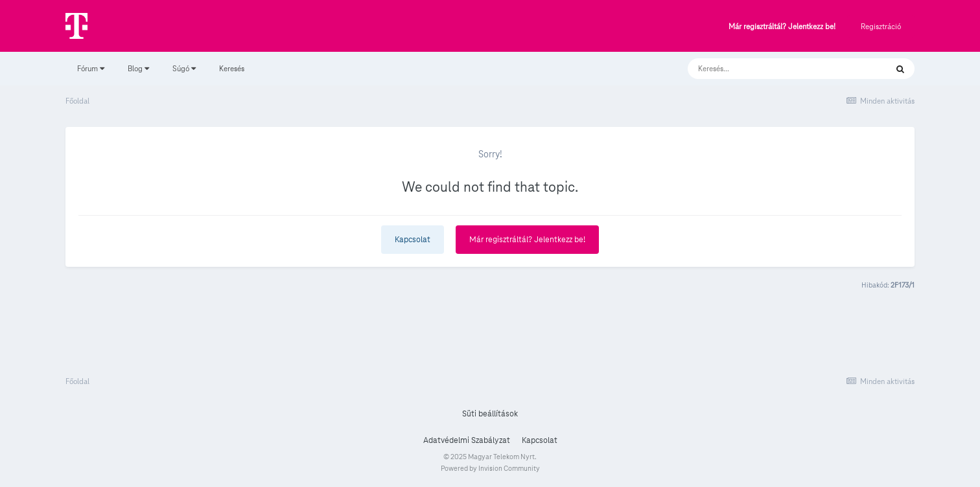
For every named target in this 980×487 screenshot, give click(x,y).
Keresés (232, 68)
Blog (138, 68)
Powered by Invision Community (490, 468)
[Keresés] (774, 69)
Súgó (184, 68)
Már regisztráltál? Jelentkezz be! (782, 27)
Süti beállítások (490, 414)
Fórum (91, 68)
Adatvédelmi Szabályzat (467, 440)
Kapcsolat (413, 240)
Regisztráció (881, 26)
